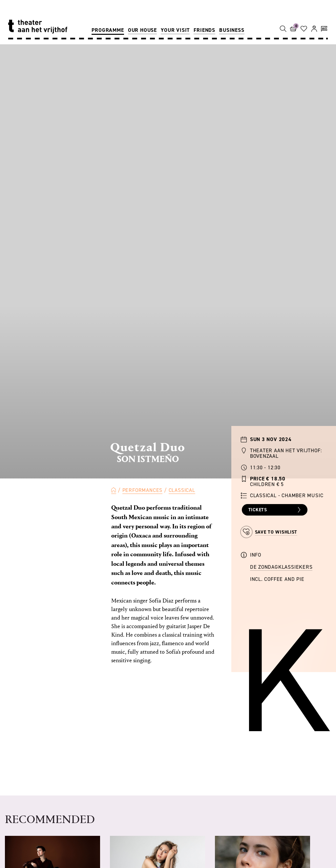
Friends (204, 30)
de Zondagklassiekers (281, 567)
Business (232, 30)
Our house (142, 30)
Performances (142, 490)
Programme (108, 30)
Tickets (275, 510)
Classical (182, 490)
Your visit (175, 30)
